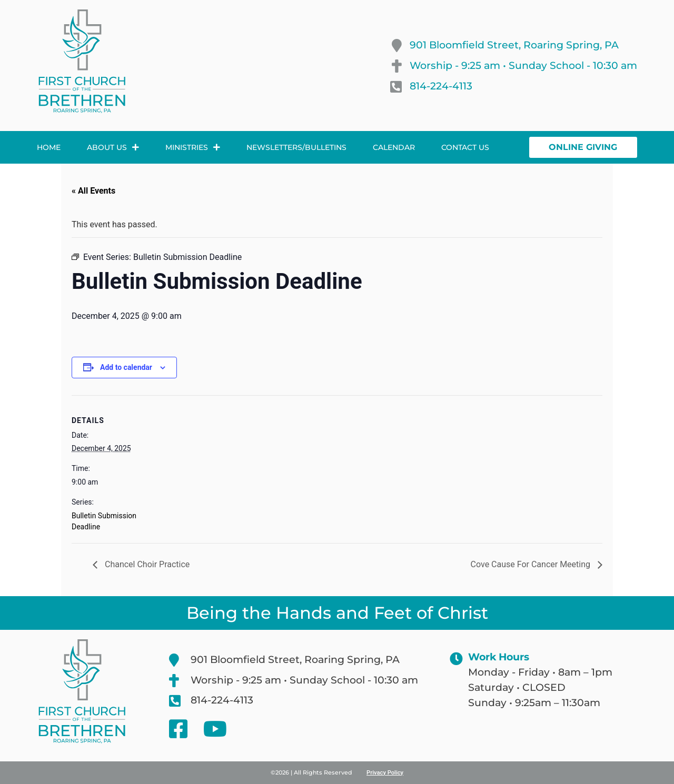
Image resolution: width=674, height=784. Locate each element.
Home (49, 147)
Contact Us (465, 147)
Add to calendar (126, 367)
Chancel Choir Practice (146, 564)
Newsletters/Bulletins (296, 147)
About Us (113, 147)
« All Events (93, 191)
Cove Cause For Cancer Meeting (532, 564)
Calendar (394, 147)
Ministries (193, 147)
